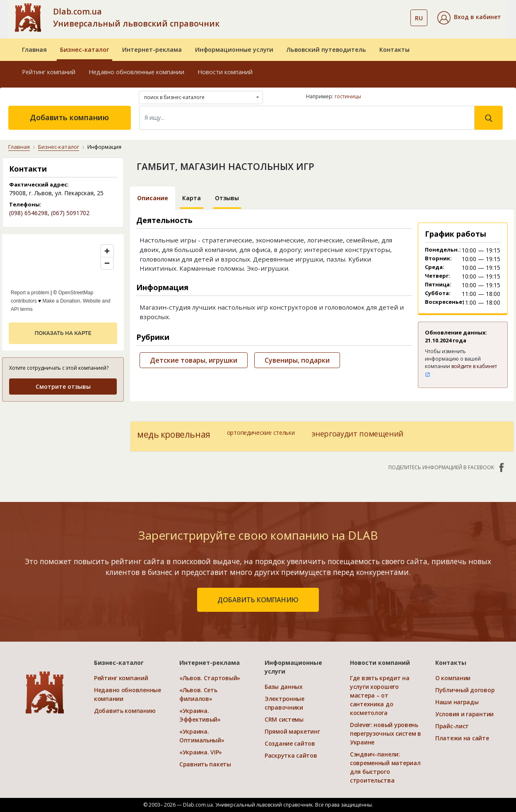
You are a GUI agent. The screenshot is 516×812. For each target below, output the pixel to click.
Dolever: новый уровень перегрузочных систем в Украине (386, 733)
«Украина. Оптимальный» (202, 736)
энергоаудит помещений (357, 434)
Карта (192, 198)
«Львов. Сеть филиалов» (198, 694)
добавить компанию (258, 600)
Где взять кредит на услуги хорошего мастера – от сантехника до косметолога (380, 695)
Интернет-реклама (152, 50)
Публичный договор (465, 690)
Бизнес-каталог (84, 50)
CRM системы (284, 719)
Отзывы (227, 198)
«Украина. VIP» (201, 752)
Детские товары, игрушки (194, 360)
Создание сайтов (290, 743)
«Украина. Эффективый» (200, 715)
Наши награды (457, 702)
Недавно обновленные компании (136, 72)
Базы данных (284, 687)
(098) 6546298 (28, 213)
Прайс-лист (452, 726)
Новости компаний (225, 72)
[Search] (307, 118)
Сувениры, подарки (297, 360)
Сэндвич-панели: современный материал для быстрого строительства (385, 767)
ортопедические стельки (261, 433)
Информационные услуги (234, 50)
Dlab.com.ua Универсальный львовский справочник (136, 17)
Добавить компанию (69, 117)
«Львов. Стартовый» (210, 678)
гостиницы (348, 96)
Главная (34, 50)
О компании (453, 678)
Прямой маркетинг (292, 731)
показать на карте (63, 333)
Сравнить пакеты (205, 764)
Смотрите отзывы (63, 387)
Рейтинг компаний (49, 72)
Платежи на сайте (462, 738)
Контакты (394, 50)
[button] (469, 18)
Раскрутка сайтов (291, 755)
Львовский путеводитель (326, 50)
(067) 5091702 (70, 213)
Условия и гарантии (464, 714)
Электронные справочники (285, 703)
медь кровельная (174, 434)
